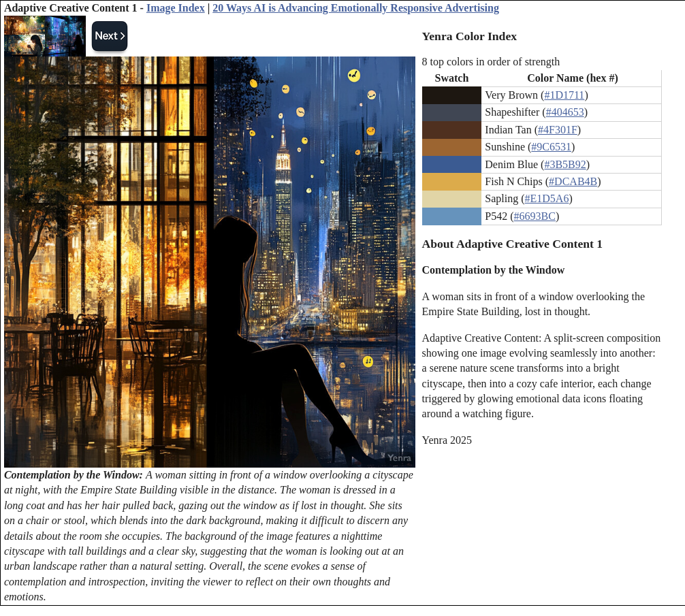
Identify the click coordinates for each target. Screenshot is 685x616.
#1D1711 (564, 95)
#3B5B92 (565, 164)
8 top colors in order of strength (491, 62)
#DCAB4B (573, 181)
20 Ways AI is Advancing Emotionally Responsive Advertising (356, 8)
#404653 (565, 112)
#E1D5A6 (547, 198)
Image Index (176, 8)
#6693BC (535, 216)
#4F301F (558, 130)
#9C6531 (551, 147)
